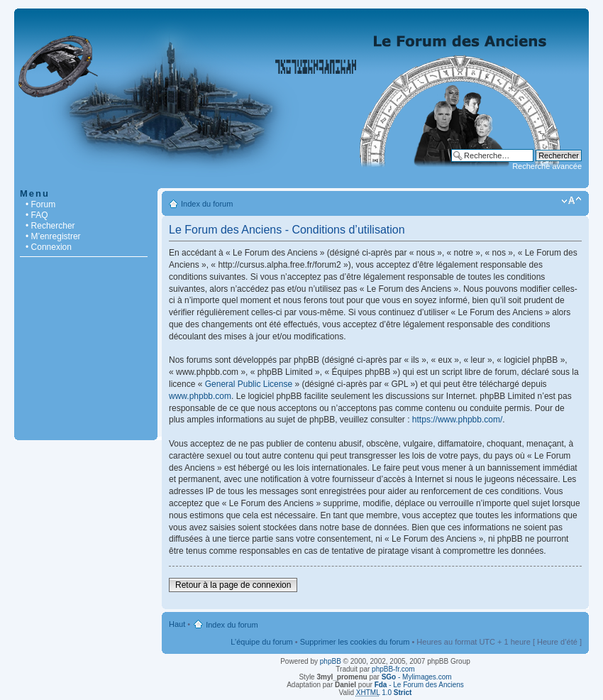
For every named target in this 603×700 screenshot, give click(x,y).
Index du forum (207, 204)
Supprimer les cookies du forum (355, 642)
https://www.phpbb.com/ (457, 420)
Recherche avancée (547, 166)
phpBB (331, 661)
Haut (177, 624)
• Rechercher (50, 226)
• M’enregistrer (53, 236)
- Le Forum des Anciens (419, 685)
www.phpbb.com (200, 396)
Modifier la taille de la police (571, 201)
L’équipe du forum (261, 642)
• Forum (40, 204)
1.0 (384, 693)
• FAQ (37, 215)
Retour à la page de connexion (233, 585)
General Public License (249, 384)
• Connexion (49, 247)
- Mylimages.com (417, 677)
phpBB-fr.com (393, 669)
